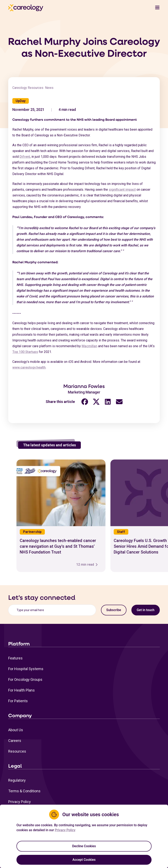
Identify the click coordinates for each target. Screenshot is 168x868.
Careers (15, 741)
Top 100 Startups (25, 355)
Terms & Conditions (24, 791)
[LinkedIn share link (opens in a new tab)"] (108, 404)
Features (15, 658)
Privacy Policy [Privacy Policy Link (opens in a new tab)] (65, 830)
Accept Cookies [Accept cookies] (84, 860)
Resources (17, 751)
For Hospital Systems (26, 669)
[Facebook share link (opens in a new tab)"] (85, 404)
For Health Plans (21, 690)
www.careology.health (29, 370)
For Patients (18, 701)
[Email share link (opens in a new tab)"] (119, 404)
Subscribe (114, 610)
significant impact (122, 192)
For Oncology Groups (25, 679)
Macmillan (89, 349)
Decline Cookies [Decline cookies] (84, 846)
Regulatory (17, 780)
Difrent (25, 159)
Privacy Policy (20, 802)
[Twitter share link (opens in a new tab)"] (96, 404)
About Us (16, 730)
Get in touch (146, 610)
